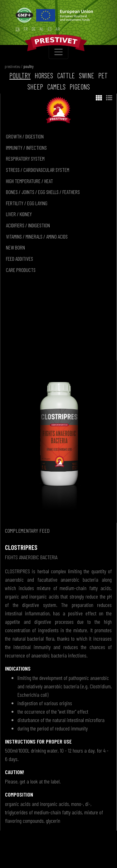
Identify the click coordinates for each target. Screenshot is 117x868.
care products (21, 270)
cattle (66, 75)
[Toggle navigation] (58, 52)
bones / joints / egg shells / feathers (43, 192)
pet (103, 75)
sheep (35, 87)
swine (87, 75)
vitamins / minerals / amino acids (37, 236)
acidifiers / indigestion (28, 225)
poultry (28, 66)
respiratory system (25, 158)
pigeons (80, 87)
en (18, 29)
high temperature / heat (29, 181)
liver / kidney (19, 214)
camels (56, 87)
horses (44, 75)
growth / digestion (25, 136)
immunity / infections (26, 148)
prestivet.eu (12, 66)
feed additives (19, 259)
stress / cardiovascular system (38, 170)
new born (15, 247)
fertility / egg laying (27, 203)
